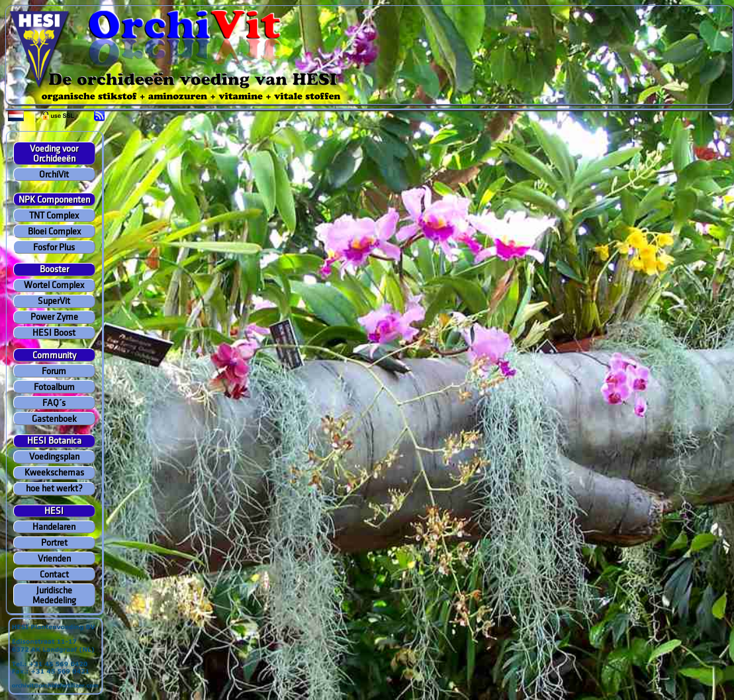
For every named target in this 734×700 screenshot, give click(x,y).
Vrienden (54, 559)
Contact (54, 575)
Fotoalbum (54, 387)
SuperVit (54, 301)
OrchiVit (54, 175)
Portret (54, 543)
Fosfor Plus (54, 247)
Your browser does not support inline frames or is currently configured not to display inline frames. (370, 56)
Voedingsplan (54, 457)
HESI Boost (54, 333)
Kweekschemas (54, 473)
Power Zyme (54, 317)
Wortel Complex (54, 285)
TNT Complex (54, 216)
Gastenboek (54, 419)
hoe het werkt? (54, 488)
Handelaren (54, 527)
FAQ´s (54, 403)
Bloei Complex (54, 231)
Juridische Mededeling (54, 595)
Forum (54, 371)
